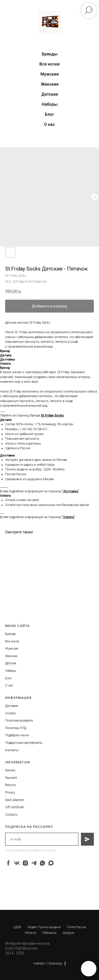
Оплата (10, 713)
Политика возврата (19, 721)
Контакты (12, 750)
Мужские (50, 74)
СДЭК (17, 927)
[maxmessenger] (51, 863)
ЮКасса (31, 933)
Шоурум (68, 933)
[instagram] (25, 863)
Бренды (11, 634)
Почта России (76, 927)
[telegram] (34, 863)
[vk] (17, 863)
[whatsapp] (42, 863)
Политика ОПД (16, 728)
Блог (49, 114)
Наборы (50, 104)
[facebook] (8, 863)
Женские (50, 84)
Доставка (12, 706)
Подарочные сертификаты (24, 743)
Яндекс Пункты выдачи (44, 927)
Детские (50, 94)
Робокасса (49, 933)
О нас (49, 124)
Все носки (49, 64)
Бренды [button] (50, 54)
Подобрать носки (17, 735)
